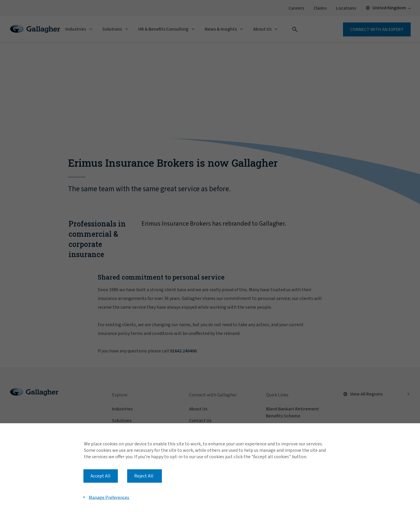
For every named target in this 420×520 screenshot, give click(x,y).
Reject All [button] (144, 476)
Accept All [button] (100, 476)
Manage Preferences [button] (109, 497)
